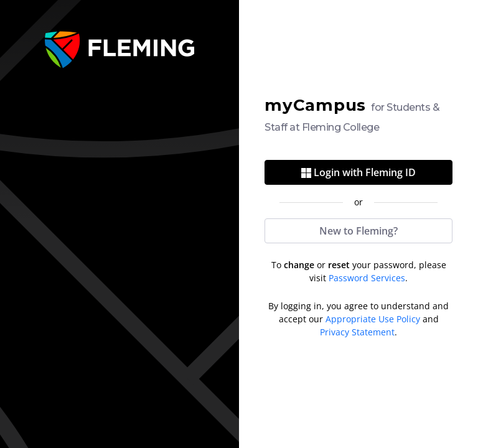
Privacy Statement (357, 332)
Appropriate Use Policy (373, 319)
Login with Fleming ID (358, 172)
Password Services (367, 278)
